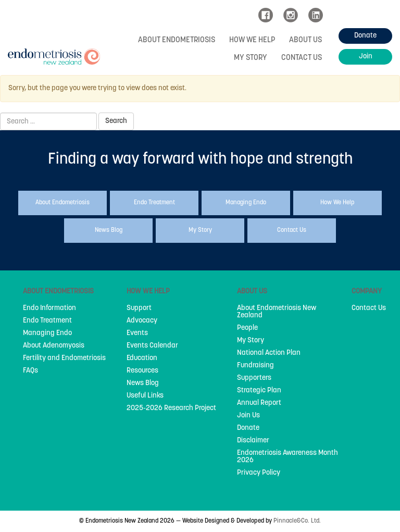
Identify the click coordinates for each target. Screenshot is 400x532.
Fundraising (255, 366)
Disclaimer (253, 441)
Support (139, 308)
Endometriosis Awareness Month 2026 (287, 457)
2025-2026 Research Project (171, 409)
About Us (305, 40)
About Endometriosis (177, 40)
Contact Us (302, 58)
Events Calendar (152, 346)
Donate (248, 428)
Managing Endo (47, 333)
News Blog (143, 383)
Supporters (254, 378)
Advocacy (142, 321)
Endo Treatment (47, 321)
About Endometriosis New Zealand (277, 312)
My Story (251, 58)
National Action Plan (269, 353)
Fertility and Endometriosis (64, 358)
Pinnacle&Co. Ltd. (297, 521)
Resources (142, 371)
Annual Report (259, 403)
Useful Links (145, 396)
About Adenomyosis (54, 346)
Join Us (248, 416)
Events (137, 333)
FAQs (30, 371)
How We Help (252, 40)
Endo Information (49, 308)
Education (142, 358)
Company (367, 292)
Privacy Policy (259, 473)
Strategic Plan (259, 391)
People (247, 328)
